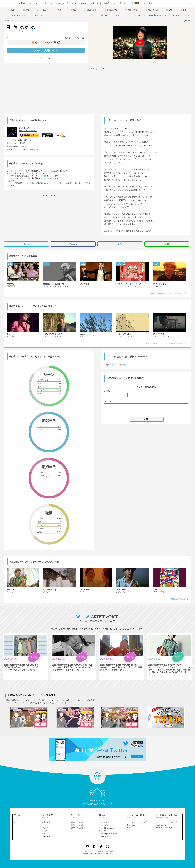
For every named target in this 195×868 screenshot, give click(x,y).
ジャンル (45, 828)
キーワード (46, 837)
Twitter (26, 244)
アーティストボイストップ (137, 822)
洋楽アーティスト (77, 828)
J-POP (22, 143)
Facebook (73, 244)
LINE (167, 244)
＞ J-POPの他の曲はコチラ (178, 599)
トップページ (19, 822)
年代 (44, 834)
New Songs (131, 825)
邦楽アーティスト (77, 825)
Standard (130, 828)
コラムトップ (104, 822)
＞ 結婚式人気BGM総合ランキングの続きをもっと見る (168, 293)
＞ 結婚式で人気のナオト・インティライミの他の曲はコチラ (165, 343)
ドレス (45, 831)
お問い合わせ (109, 851)
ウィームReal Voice (106, 831)
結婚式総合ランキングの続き (23, 256)
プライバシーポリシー (89, 851)
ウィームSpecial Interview (108, 834)
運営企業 (100, 851)
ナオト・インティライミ (19, 15)
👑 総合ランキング (46, 43)
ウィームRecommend (106, 828)
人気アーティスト (77, 822)
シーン (45, 825)
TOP (5, 15)
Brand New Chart (161, 825)
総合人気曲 (46, 822)
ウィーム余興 (104, 837)
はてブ (120, 244)
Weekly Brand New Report (164, 828)
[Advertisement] (97, 91)
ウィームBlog (104, 825)
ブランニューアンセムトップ (166, 822)
